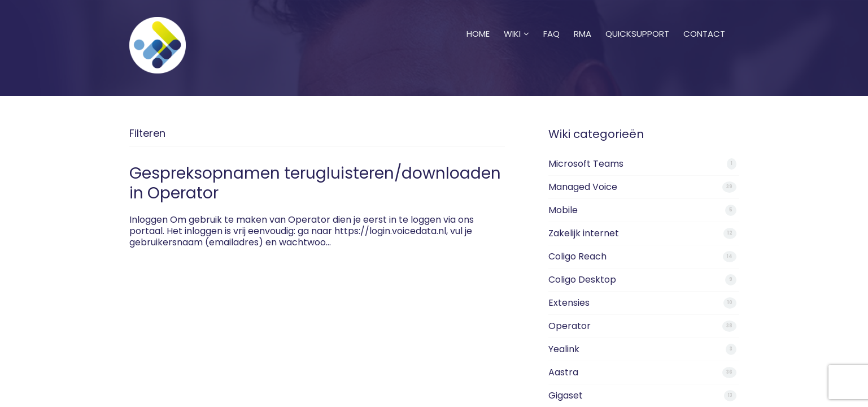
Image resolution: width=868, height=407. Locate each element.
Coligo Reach (577, 256)
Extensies (569, 303)
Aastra (563, 372)
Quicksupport (637, 20)
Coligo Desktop (582, 280)
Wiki (516, 20)
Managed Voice (583, 187)
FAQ (551, 20)
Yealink (564, 349)
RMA (583, 20)
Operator (570, 326)
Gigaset (566, 395)
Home (478, 20)
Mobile (563, 210)
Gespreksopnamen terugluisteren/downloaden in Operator (315, 183)
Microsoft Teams (586, 164)
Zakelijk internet (584, 233)
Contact (704, 20)
